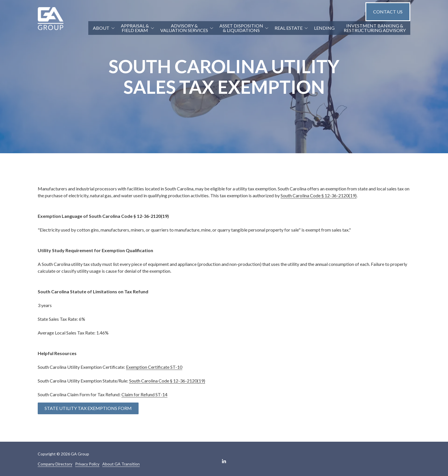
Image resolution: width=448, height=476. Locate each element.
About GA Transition (121, 464)
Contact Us (388, 12)
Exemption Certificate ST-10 (154, 367)
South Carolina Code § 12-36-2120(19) (319, 195)
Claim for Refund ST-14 (144, 394)
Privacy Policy (87, 464)
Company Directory (55, 464)
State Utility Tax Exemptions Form (88, 408)
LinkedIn (224, 461)
